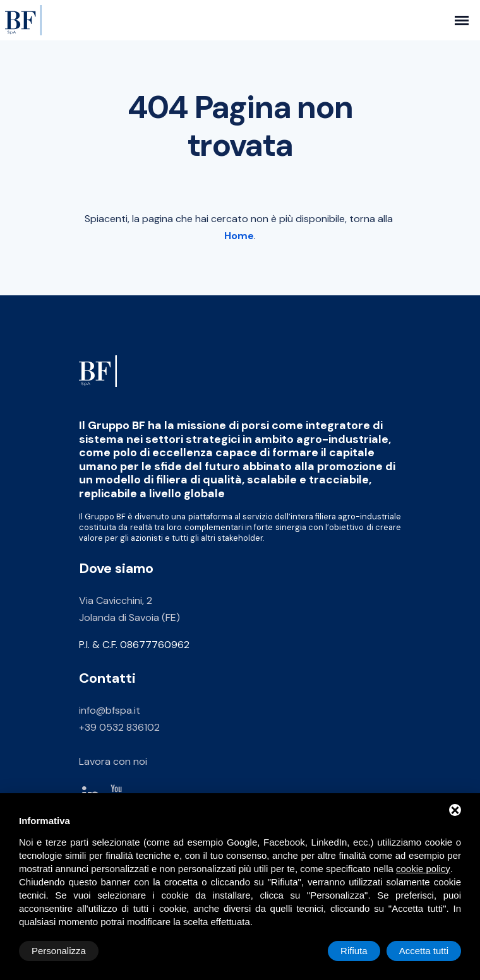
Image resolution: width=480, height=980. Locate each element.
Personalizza (59, 951)
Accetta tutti (424, 951)
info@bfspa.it (110, 710)
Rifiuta (354, 951)
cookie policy (423, 869)
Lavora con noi (113, 761)
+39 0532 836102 (119, 727)
